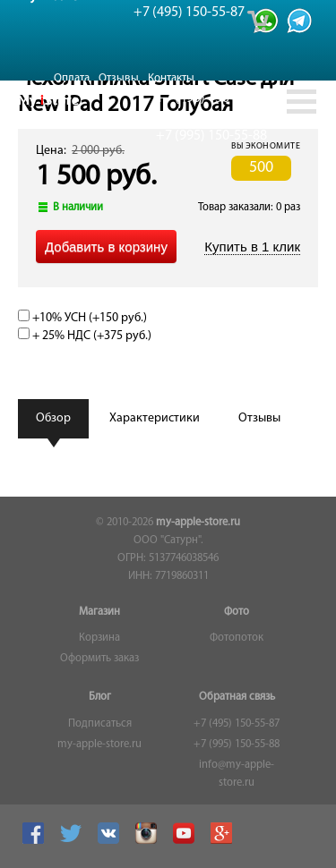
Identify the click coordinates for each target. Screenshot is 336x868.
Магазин (99, 612)
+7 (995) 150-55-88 (237, 745)
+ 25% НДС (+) (85, 336)
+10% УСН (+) (82, 318)
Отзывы (119, 78)
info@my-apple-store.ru (237, 774)
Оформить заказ (99, 659)
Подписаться (100, 724)
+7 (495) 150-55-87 (237, 724)
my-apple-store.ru (198, 523)
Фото (237, 612)
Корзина (99, 638)
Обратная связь (237, 697)
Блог (100, 697)
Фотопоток (237, 638)
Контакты (171, 78)
